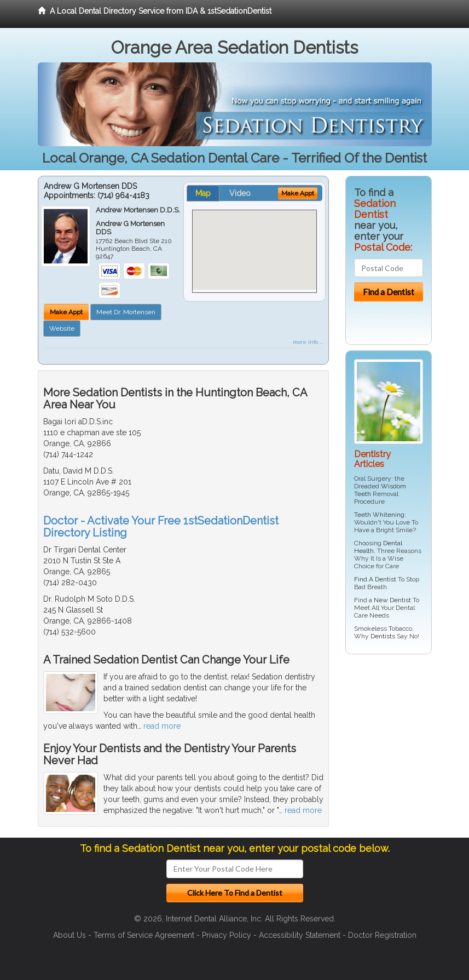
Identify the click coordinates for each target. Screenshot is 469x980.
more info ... (308, 342)
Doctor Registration (382, 935)
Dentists (383, 636)
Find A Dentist (375, 579)
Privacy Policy (227, 935)
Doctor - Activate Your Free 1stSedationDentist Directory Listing (161, 527)
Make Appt (66, 312)
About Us (70, 935)
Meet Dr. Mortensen (126, 312)
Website (62, 328)
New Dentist (392, 600)
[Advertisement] (401, 747)
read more (162, 726)
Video (240, 193)
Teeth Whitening (379, 515)
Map (203, 193)
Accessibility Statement (300, 935)
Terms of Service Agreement (144, 935)
